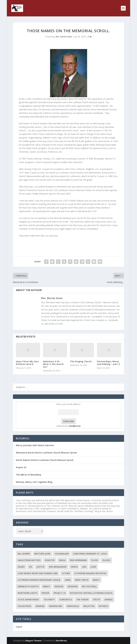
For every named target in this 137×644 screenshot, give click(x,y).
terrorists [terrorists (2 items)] (66, 600)
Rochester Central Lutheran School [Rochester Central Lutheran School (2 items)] (91, 593)
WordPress (61, 641)
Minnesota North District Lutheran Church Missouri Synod (46, 453)
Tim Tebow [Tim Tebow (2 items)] (82, 600)
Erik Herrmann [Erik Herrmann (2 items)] (78, 560)
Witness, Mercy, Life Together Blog (34, 482)
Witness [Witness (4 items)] (103, 606)
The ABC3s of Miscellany (29, 475)
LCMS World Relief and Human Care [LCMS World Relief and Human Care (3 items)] (38, 573)
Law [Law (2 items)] (84, 567)
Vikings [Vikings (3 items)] (108, 600)
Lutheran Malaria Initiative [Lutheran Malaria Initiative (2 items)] (90, 573)
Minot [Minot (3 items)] (47, 586)
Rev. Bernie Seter (64, 37)
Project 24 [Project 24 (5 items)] (60, 593)
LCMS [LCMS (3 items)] (93, 567)
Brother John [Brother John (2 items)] (42, 554)
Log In (19, 627)
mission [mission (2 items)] (59, 586)
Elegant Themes (34, 641)
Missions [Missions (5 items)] (73, 586)
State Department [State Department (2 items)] (29, 600)
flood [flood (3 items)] (95, 560)
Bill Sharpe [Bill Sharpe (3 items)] (24, 554)
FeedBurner (75, 426)
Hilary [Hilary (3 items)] (21, 567)
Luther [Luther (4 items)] (66, 573)
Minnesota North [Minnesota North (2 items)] (28, 586)
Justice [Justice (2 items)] (41, 567)
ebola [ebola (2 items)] (62, 560)
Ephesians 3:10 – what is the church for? (53, 364)
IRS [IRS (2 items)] (31, 567)
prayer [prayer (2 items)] (45, 593)
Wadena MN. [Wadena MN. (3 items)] (56, 606)
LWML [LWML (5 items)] (68, 580)
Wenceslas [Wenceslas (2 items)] (73, 606)
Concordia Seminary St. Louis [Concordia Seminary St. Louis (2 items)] (90, 554)
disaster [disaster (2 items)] (50, 560)
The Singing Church (81, 361)
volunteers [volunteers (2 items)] (24, 606)
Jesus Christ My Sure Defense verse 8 (27, 363)
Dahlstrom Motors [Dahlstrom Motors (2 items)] (29, 560)
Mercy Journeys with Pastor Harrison (35, 445)
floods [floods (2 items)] (106, 560)
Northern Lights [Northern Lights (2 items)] (28, 593)
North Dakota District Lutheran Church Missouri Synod (45, 460)
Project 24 (21, 467)
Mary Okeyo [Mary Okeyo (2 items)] (82, 580)
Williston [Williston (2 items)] (89, 606)
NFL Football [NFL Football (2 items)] (89, 586)
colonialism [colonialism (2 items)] (62, 554)
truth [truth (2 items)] (96, 600)
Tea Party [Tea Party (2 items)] (49, 600)
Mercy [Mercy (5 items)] (96, 580)
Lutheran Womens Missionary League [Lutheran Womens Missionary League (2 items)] (39, 580)
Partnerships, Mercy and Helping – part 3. (109, 363)
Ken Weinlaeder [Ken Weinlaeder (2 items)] (58, 567)
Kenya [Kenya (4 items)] (74, 567)
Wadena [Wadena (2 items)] (40, 606)
